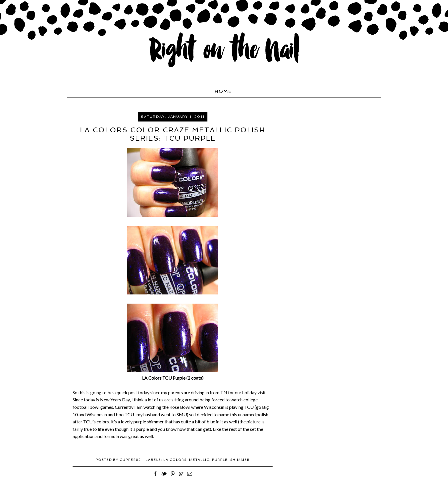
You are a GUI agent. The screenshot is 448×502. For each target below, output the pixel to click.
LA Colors (175, 460)
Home (223, 91)
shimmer (240, 460)
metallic (199, 460)
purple (220, 460)
